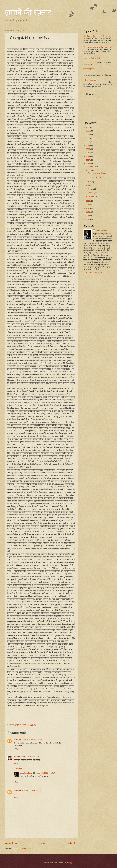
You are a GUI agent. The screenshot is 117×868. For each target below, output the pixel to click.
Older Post (73, 843)
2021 (88, 146)
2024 (88, 135)
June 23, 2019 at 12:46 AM (32, 739)
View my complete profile (93, 273)
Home (42, 843)
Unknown (17, 739)
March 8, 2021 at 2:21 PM (32, 791)
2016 (88, 164)
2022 (88, 142)
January (91, 196)
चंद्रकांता (17, 756)
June (90, 170)
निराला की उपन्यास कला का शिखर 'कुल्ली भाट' (98, 47)
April (90, 185)
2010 (88, 219)
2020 (88, 149)
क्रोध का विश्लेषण (89, 69)
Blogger (70, 863)
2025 (88, 131)
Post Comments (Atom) (24, 849)
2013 (88, 208)
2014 (88, 205)
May (90, 182)
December (92, 167)
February (92, 193)
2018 (88, 156)
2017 (88, 160)
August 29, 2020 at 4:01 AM (46, 773)
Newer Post (11, 843)
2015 (88, 201)
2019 (88, 153)
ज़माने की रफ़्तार (28, 13)
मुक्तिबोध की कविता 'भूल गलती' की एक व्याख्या (97, 36)
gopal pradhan (26, 773)
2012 (88, 212)
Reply (16, 749)
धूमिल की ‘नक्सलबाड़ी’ (90, 80)
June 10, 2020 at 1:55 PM (31, 756)
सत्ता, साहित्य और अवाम (95, 177)
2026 (88, 127)
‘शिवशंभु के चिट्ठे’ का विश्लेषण (92, 58)
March (91, 189)
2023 (88, 138)
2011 (88, 216)
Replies (19, 768)
